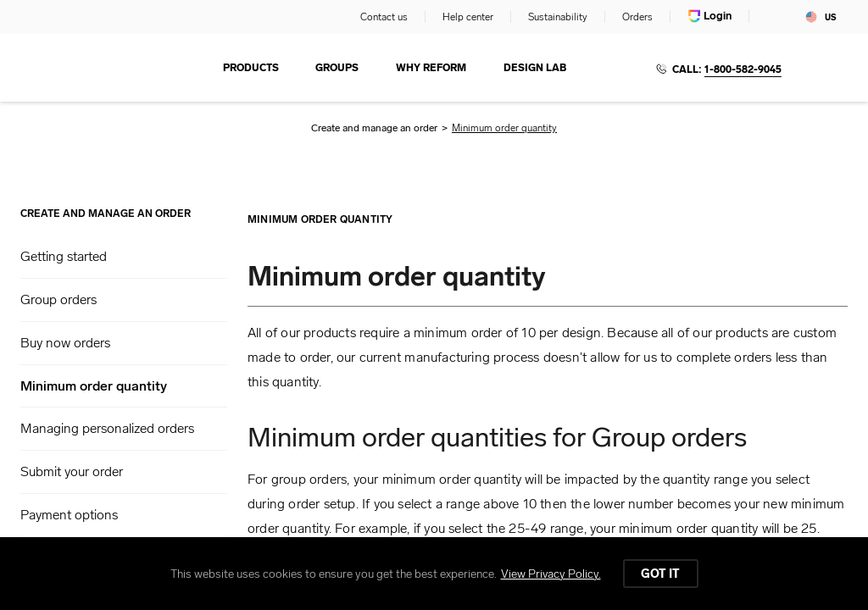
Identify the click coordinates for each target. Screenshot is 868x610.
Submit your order (72, 471)
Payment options (69, 515)
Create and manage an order (374, 128)
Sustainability (558, 17)
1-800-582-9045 (743, 69)
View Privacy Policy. (551, 574)
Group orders (58, 299)
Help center (468, 17)
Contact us (384, 17)
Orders (637, 17)
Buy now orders (65, 343)
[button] (124, 257)
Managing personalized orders (107, 428)
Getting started (64, 256)
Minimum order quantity (94, 386)
